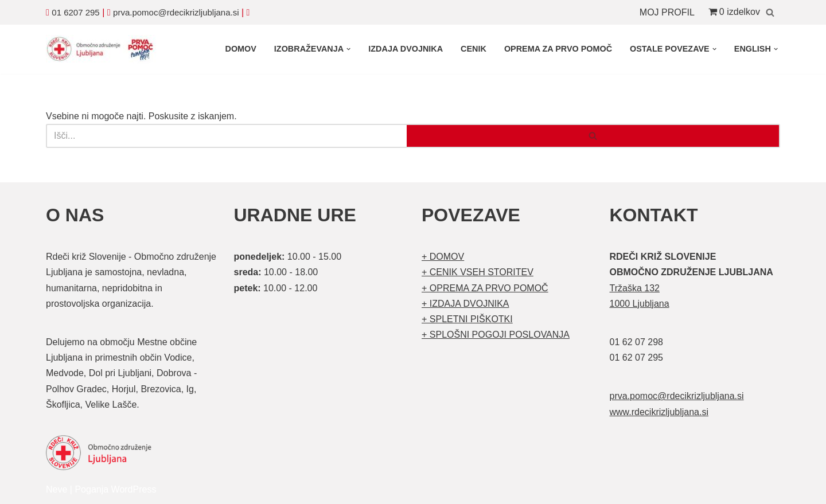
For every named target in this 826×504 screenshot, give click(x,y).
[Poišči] (770, 12)
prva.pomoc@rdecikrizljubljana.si (176, 12)
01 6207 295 (75, 12)
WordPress (134, 489)
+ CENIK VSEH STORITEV (478, 272)
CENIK (474, 49)
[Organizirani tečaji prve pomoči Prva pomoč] (103, 49)
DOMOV (240, 49)
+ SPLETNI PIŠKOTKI (467, 319)
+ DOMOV (443, 257)
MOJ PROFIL (667, 12)
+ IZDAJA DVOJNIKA (465, 304)
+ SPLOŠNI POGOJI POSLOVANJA (496, 335)
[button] (348, 49)
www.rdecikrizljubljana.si (659, 412)
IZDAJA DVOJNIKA (406, 49)
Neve (57, 489)
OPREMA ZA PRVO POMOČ (558, 49)
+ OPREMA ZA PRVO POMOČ (485, 288)
